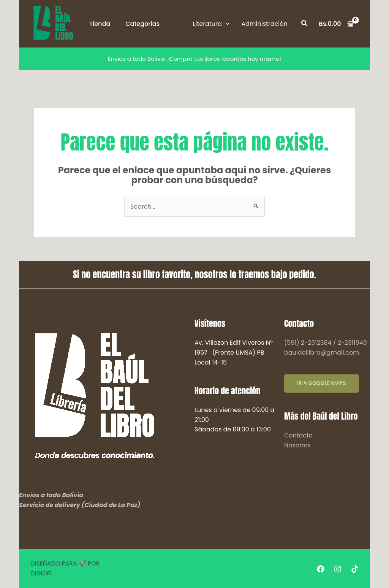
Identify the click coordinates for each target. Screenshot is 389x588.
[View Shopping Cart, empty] (336, 24)
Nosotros (297, 445)
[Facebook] (321, 569)
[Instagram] (338, 569)
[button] (211, 24)
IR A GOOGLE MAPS (322, 384)
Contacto (298, 435)
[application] (226, 24)
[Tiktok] (355, 569)
